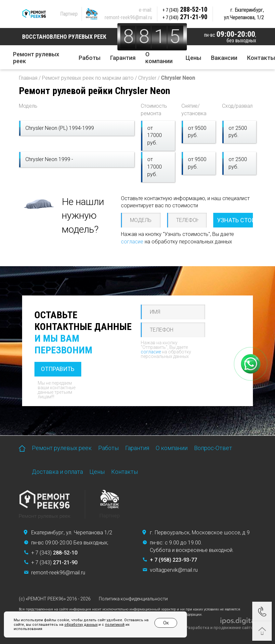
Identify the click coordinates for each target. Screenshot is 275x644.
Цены (193, 58)
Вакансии (224, 58)
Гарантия (123, 58)
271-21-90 (185, 17)
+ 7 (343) (54, 553)
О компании (159, 58)
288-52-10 (185, 9)
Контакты (261, 58)
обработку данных (81, 625)
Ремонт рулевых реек (36, 58)
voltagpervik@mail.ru (174, 570)
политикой (115, 625)
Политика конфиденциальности (133, 599)
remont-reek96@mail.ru (128, 17)
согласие (132, 242)
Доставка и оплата (57, 472)
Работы (90, 58)
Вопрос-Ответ (213, 448)
